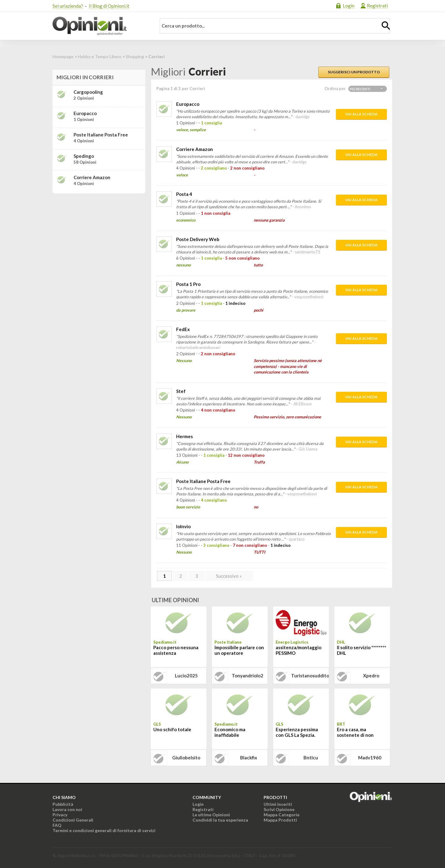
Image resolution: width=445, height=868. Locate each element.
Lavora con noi (67, 809)
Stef (181, 391)
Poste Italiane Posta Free (203, 481)
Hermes (184, 436)
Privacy (60, 815)
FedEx (183, 329)
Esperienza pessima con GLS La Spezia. (297, 732)
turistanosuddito (310, 676)
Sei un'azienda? (68, 6)
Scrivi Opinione (279, 809)
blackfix (249, 758)
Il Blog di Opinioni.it (109, 6)
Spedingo (84, 156)
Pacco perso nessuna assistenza (176, 650)
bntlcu (311, 758)
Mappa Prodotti (280, 820)
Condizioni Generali (73, 820)
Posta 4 (184, 194)
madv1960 (370, 758)
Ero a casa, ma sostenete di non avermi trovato (355, 733)
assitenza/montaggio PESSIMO (299, 650)
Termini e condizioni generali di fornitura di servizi (104, 830)
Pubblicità (63, 804)
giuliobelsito (186, 758)
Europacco (188, 104)
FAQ (57, 825)
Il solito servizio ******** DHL (362, 650)
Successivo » (229, 576)
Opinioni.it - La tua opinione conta (100, 26)
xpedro (371, 676)
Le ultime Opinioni (211, 815)
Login (349, 6)
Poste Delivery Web (198, 239)
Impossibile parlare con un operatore (239, 650)
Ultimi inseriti (278, 804)
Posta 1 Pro (188, 284)
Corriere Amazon (195, 149)
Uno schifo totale (172, 729)
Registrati (377, 6)
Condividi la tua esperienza (220, 820)
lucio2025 (186, 676)
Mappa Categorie (282, 815)
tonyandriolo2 (248, 676)
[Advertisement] (99, 237)
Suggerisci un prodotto (354, 72)
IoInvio (183, 526)
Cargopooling (88, 92)
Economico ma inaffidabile (230, 732)
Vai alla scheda (361, 114)
